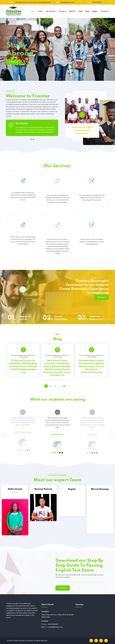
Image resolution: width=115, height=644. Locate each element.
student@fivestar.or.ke (67, 2)
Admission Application (96, 318)
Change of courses (25, 318)
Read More (14, 62)
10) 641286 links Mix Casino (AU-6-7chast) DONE (23, 356)
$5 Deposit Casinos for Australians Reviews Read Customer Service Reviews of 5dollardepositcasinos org (23, 367)
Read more (102, 297)
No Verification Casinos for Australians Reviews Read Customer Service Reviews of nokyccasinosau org (92, 367)
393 (64, 386)
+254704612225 (97, 2)
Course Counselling (61, 318)
